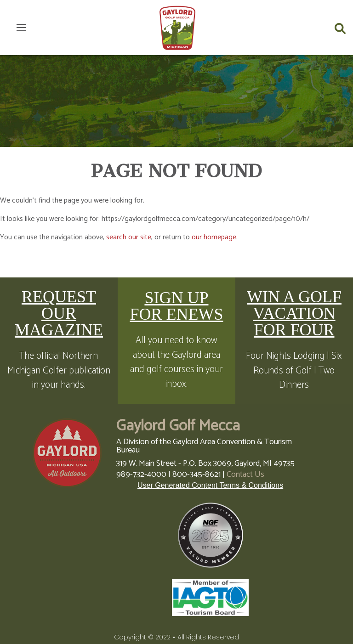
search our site (129, 237)
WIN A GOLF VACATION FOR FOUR (294, 313)
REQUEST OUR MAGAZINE (59, 313)
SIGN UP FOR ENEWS (176, 306)
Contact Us (245, 475)
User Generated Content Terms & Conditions (210, 485)
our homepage (214, 237)
